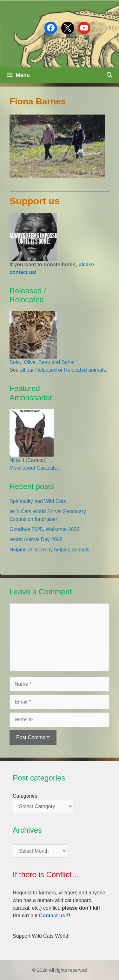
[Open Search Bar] (109, 75)
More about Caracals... (35, 468)
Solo (15, 362)
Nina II (17, 460)
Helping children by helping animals (50, 550)
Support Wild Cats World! (41, 936)
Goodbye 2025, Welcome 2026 (44, 529)
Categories (25, 796)
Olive (29, 362)
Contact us (52, 916)
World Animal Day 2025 (36, 539)
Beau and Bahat (57, 362)
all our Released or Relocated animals (63, 370)
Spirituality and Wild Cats (38, 501)
